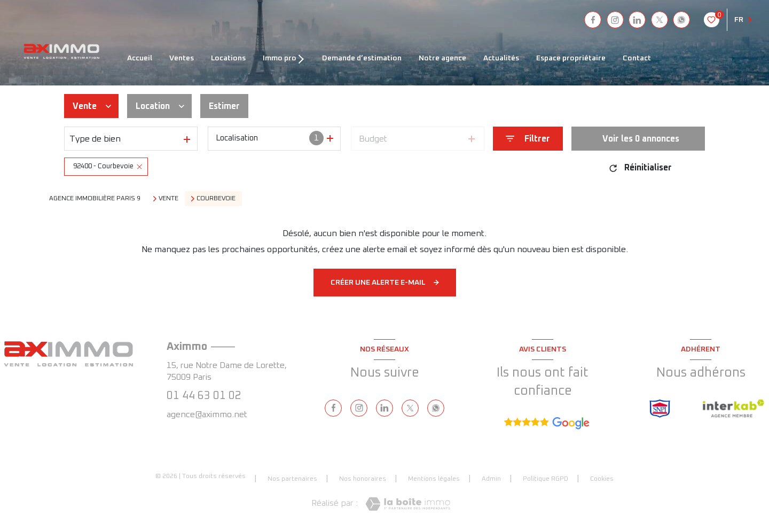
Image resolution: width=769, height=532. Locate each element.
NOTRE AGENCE (442, 58)
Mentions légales (434, 479)
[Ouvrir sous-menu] (303, 58)
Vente (168, 199)
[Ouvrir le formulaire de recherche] (528, 139)
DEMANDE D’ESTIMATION (362, 58)
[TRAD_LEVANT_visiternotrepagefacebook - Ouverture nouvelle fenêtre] (593, 20)
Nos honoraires (363, 479)
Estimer (224, 106)
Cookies (602, 479)
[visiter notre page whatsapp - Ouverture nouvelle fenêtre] (681, 20)
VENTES (182, 58)
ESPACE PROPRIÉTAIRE (571, 58)
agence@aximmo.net (207, 414)
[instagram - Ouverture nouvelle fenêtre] (615, 20)
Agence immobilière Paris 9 (95, 199)
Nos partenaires (292, 479)
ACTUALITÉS (501, 58)
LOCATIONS (228, 58)
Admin (491, 479)
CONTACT (637, 58)
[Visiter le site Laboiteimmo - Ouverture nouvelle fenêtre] (408, 504)
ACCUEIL (140, 58)
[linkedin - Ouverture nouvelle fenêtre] (637, 20)
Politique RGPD (546, 479)
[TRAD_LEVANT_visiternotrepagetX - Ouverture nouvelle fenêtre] (660, 20)
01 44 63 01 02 (204, 396)
